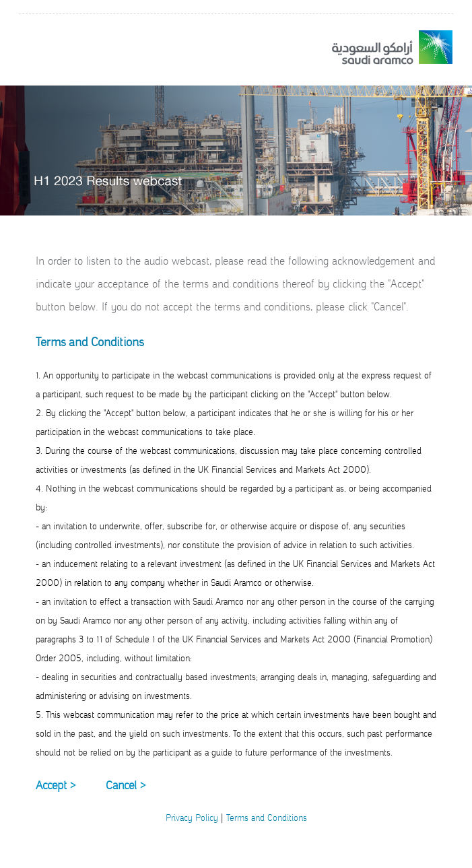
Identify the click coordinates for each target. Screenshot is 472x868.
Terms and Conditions (267, 818)
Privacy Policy (192, 818)
